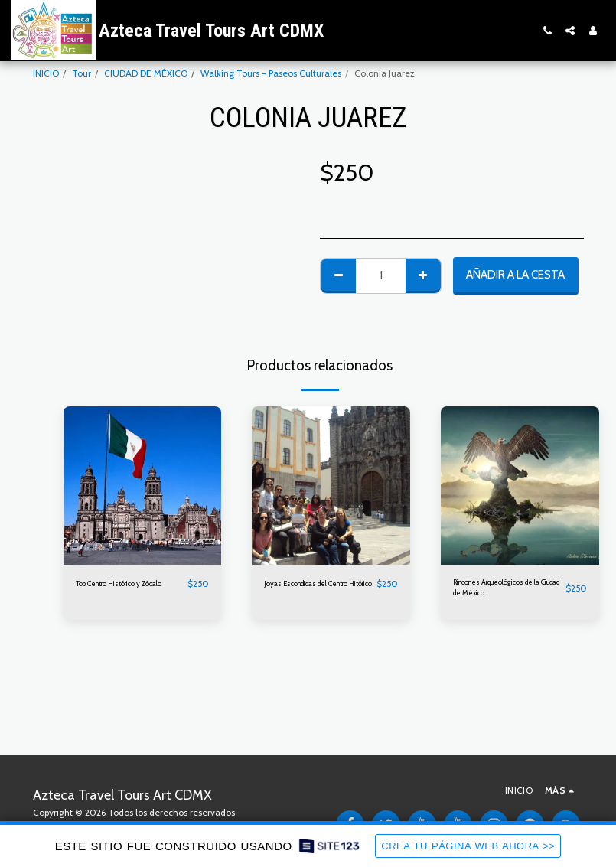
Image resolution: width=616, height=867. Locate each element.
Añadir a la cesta (515, 275)
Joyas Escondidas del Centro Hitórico (307, 590)
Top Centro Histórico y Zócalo (121, 590)
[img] (143, 486)
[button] (547, 31)
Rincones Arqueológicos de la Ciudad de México (503, 590)
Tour (81, 73)
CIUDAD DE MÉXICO (146, 73)
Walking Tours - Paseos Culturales (271, 73)
